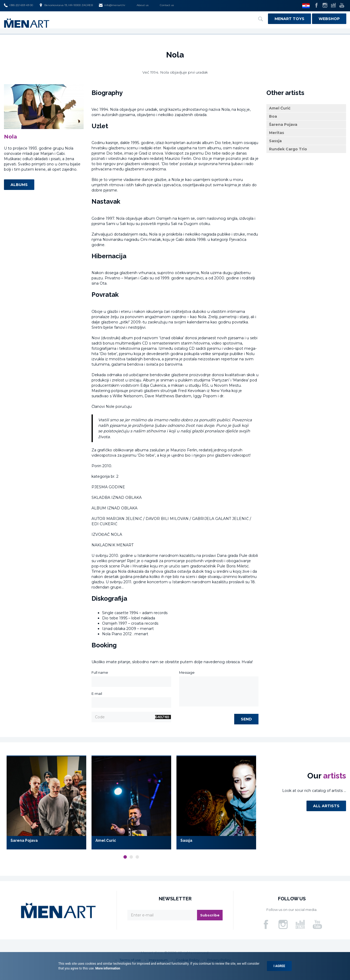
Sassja (275, 142)
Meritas (277, 134)
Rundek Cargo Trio (288, 150)
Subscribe (210, 916)
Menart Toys (289, 19)
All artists (326, 807)
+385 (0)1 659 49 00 (18, 5)
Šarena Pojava (283, 126)
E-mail (97, 695)
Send (246, 720)
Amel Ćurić (280, 109)
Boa (273, 118)
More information (107, 968)
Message (187, 674)
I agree (279, 966)
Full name (100, 674)
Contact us (167, 5)
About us (143, 5)
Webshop (329, 19)
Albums (19, 186)
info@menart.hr (112, 5)
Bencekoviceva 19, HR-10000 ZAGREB (66, 5)
